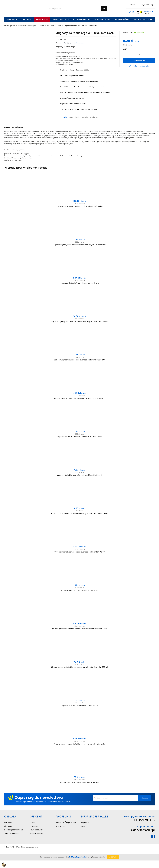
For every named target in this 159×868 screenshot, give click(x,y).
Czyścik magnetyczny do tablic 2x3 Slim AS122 (79, 782)
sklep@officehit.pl (143, 830)
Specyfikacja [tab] (75, 117)
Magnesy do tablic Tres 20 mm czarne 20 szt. (79, 590)
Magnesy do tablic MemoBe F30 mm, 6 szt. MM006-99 (79, 437)
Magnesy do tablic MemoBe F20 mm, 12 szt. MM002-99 (80, 475)
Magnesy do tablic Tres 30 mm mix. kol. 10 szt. (80, 283)
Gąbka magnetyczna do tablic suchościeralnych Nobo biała (80, 744)
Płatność (8, 826)
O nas (32, 822)
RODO (84, 826)
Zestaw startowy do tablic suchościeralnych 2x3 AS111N (80, 206)
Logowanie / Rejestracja (66, 822)
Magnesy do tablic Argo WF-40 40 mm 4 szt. (80, 706)
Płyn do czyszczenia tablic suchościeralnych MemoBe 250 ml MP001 (79, 513)
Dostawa (8, 822)
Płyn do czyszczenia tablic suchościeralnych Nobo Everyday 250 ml (79, 667)
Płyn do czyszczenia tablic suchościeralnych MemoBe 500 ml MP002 (80, 629)
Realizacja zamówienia (14, 830)
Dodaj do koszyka (139, 60)
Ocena (58, 43)
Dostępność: (128, 32)
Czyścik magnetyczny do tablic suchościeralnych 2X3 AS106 (79, 552)
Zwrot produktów (12, 834)
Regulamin (86, 822)
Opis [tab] (65, 117)
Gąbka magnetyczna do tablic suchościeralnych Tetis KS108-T (79, 245)
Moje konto (60, 826)
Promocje (34, 826)
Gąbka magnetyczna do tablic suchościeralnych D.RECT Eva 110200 (79, 321)
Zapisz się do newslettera (39, 797)
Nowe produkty (36, 830)
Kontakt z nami (36, 834)
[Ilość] (131, 53)
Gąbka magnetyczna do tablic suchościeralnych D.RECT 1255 (80, 360)
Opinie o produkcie (90, 117)
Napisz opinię (80, 43)
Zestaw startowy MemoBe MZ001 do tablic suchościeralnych (80, 398)
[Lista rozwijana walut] (134, 5)
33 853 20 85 (144, 820)
